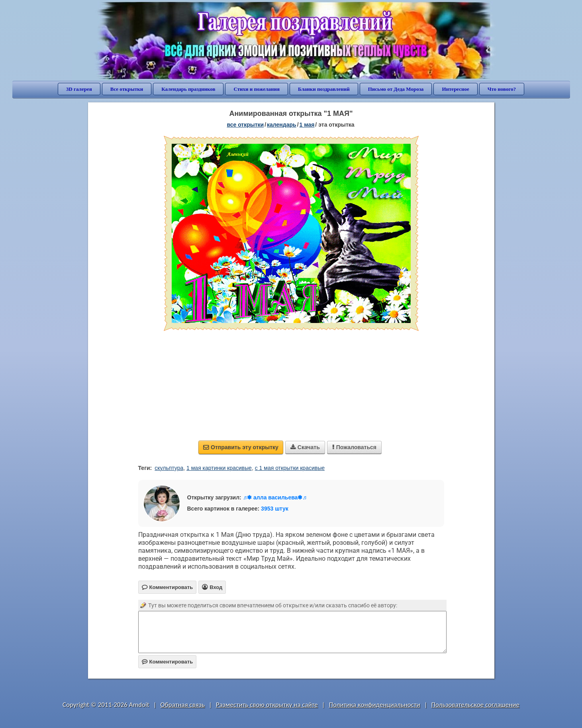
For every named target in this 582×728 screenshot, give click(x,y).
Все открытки (127, 89)
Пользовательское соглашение (475, 705)
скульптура (169, 468)
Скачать (305, 447)
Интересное (455, 89)
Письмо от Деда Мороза (396, 89)
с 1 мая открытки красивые (290, 468)
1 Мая (307, 125)
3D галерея (79, 89)
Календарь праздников (188, 89)
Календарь (282, 125)
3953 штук (275, 509)
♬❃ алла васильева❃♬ (275, 497)
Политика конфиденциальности (375, 705)
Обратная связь (183, 705)
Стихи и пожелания (257, 89)
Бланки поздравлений (324, 89)
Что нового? (502, 89)
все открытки (245, 125)
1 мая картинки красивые (219, 468)
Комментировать (168, 662)
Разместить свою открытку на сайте (267, 705)
